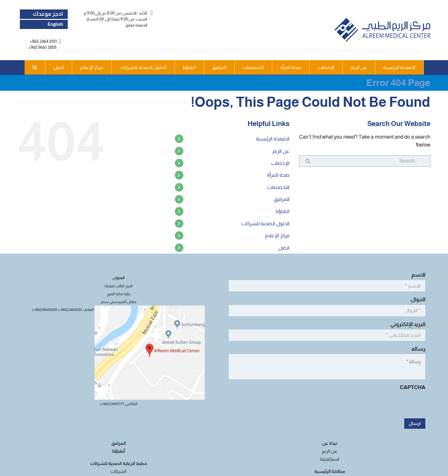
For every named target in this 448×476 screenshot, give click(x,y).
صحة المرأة (278, 175)
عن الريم (281, 151)
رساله (417, 349)
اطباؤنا (283, 211)
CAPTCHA (413, 387)
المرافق (282, 199)
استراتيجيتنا (330, 459)
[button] (35, 67)
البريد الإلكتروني (406, 324)
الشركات (118, 471)
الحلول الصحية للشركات (265, 224)
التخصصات (278, 187)
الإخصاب (280, 163)
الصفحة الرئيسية (273, 139)
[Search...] (365, 161)
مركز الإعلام (277, 235)
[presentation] (377, 405)
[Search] (305, 161)
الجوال (416, 299)
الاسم (417, 275)
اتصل (284, 248)
